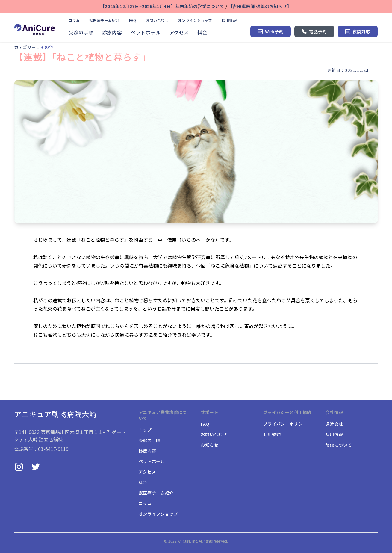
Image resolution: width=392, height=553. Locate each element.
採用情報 (229, 20)
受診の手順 (81, 32)
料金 (202, 32)
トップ (145, 430)
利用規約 (272, 434)
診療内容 (112, 32)
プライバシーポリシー (285, 424)
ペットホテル (146, 32)
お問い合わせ (157, 20)
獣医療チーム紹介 (104, 20)
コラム (74, 20)
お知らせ (210, 445)
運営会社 (334, 424)
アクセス (179, 32)
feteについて (339, 445)
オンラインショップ (195, 20)
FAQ (133, 20)
